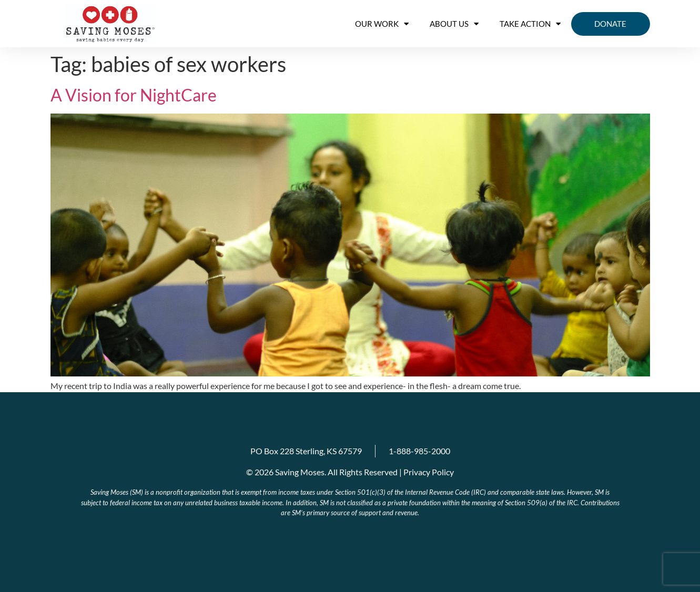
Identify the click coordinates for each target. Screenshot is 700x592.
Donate (610, 24)
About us (454, 24)
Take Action (530, 24)
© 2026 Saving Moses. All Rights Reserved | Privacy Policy (350, 472)
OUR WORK (382, 24)
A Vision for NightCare (134, 95)
